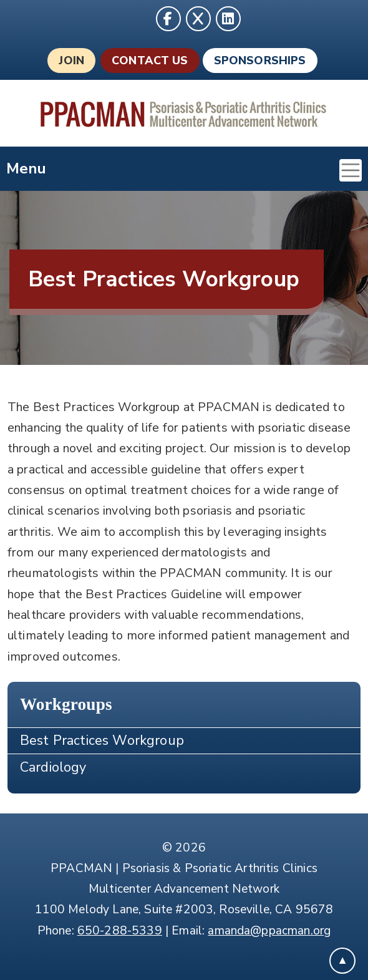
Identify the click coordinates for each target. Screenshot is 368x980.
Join (71, 61)
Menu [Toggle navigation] (184, 170)
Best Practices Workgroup (102, 740)
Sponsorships (260, 61)
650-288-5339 (120, 931)
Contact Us (150, 61)
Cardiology (53, 767)
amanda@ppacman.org (269, 931)
